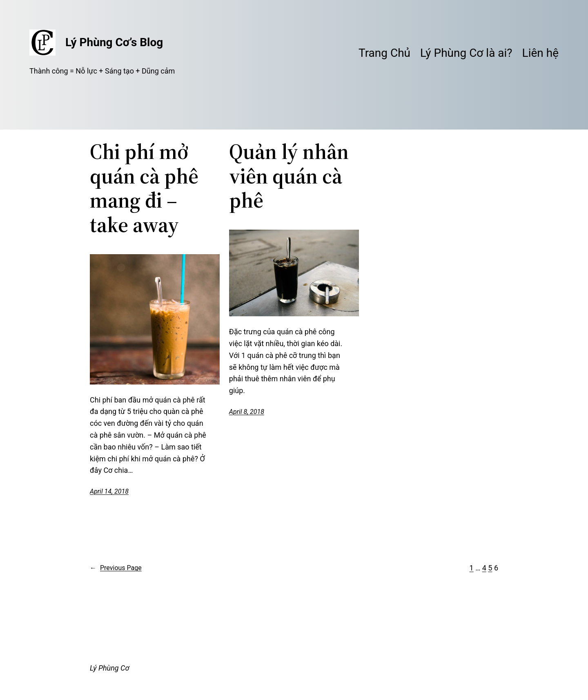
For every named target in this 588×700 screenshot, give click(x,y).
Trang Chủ (384, 53)
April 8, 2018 (247, 412)
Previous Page (116, 568)
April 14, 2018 (109, 491)
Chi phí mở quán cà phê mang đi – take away (144, 188)
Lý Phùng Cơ (109, 668)
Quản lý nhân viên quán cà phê (289, 176)
